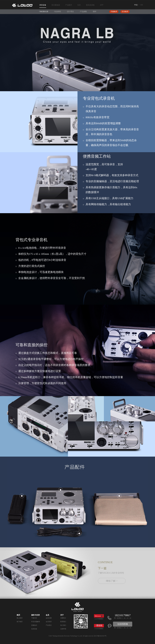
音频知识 (34, 625)
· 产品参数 (83, 12)
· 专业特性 (57, 12)
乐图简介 (63, 618)
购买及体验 (90, 5)
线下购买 (20, 622)
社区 (79, 5)
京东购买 (125, 12)
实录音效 (34, 629)
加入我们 (63, 625)
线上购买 (20, 618)
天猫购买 (114, 12)
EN (142, 5)
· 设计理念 (70, 12)
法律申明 (63, 629)
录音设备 (43, 5)
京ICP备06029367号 (100, 636)
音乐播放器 (56, 5)
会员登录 (49, 622)
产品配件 (69, 5)
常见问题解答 (36, 622)
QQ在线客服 (123, 624)
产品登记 (49, 625)
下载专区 (34, 618)
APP (102, 5)
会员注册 (49, 618)
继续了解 (112, 581)
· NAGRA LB (43, 12)
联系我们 (63, 622)
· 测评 (94, 12)
